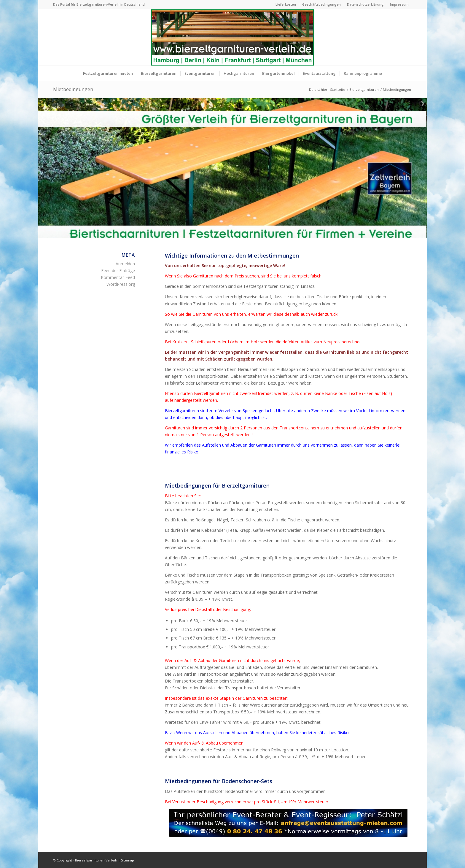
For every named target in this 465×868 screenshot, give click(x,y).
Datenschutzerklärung (365, 4)
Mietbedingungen (73, 89)
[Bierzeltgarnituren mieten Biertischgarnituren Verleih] (232, 37)
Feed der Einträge (118, 270)
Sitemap (128, 860)
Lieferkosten (286, 4)
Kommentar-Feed (118, 277)
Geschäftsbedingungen (321, 4)
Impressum (399, 4)
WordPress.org (121, 284)
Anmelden (125, 264)
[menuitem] (286, 4)
